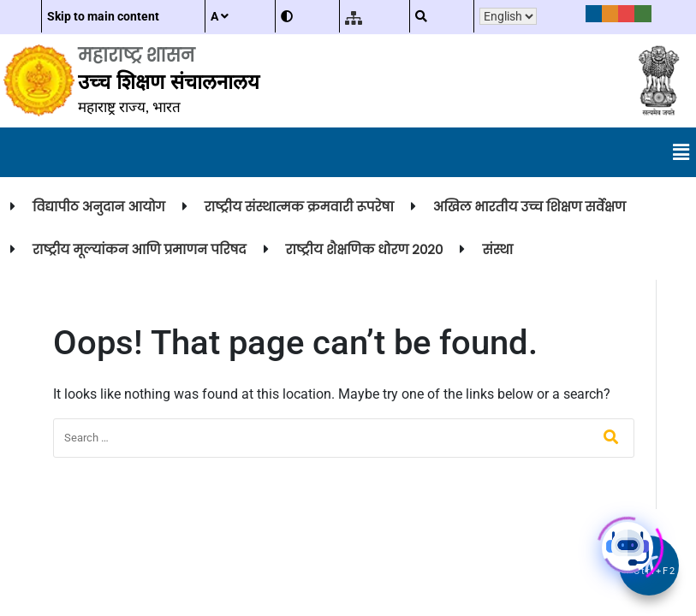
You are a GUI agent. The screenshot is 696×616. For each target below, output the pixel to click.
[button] (681, 152)
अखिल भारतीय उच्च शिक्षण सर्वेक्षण (529, 207)
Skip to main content (103, 16)
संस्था (497, 249)
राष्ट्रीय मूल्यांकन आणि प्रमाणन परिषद (140, 249)
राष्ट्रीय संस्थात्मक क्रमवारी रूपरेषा (299, 207)
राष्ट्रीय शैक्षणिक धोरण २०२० (365, 249)
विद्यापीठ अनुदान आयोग (99, 207)
